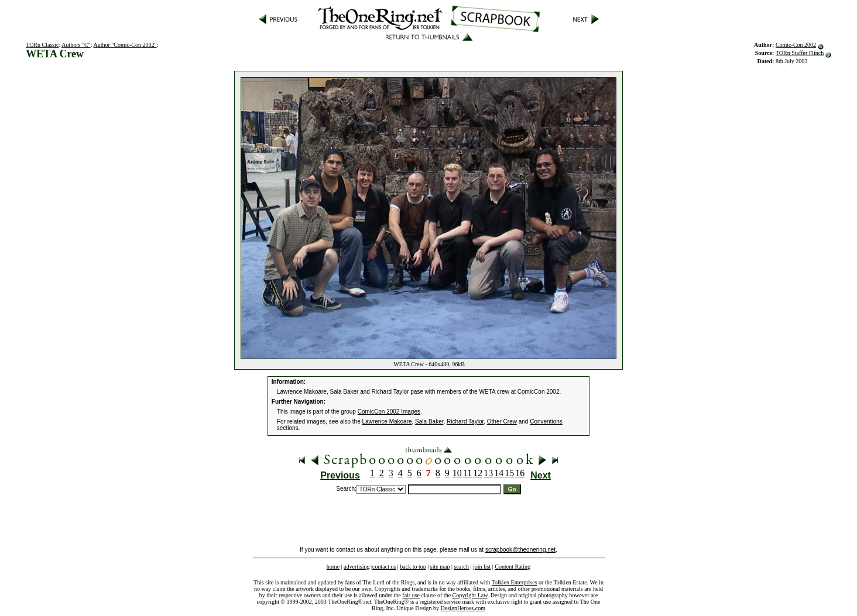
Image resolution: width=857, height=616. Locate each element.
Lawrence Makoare (387, 421)
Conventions (546, 421)
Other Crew (502, 421)
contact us (384, 567)
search (461, 567)
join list (482, 567)
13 (488, 473)
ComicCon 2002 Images (389, 412)
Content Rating (513, 567)
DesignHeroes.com (463, 608)
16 (520, 473)
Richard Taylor (465, 421)
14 (499, 473)
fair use (411, 595)
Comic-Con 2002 (796, 45)
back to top (413, 567)
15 (509, 473)
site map (440, 567)
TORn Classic (42, 45)
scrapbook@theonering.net (520, 550)
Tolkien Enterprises (515, 582)
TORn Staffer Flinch (800, 53)
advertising (356, 567)
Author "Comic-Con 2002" (125, 45)
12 (478, 473)
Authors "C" (76, 45)
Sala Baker (429, 421)
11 (467, 473)
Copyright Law (470, 595)
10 (457, 473)
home (333, 567)
